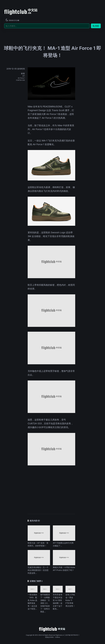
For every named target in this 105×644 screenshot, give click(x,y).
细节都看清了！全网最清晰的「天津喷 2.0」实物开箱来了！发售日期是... (45, 603)
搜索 (96, 26)
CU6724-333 (20, 80)
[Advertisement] (51, 488)
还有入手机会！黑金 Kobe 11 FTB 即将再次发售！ (70, 600)
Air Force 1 (21, 78)
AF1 (24, 76)
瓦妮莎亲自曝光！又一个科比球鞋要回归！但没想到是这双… (38, 570)
